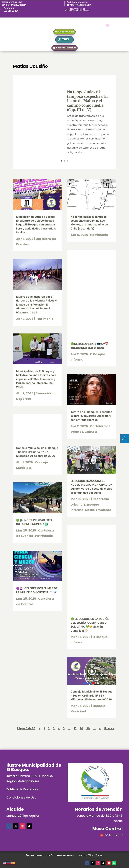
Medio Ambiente (98, 510)
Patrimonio (45, 319)
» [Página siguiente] (100, 728)
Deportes (24, 399)
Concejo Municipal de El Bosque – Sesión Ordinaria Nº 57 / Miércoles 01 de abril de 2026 (37, 452)
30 (88, 728)
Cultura (91, 432)
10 (75, 728)
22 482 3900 (113, 835)
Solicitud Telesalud (66, 48)
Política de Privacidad (23, 789)
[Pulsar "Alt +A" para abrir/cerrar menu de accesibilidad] (125, 439)
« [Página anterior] (39, 728)
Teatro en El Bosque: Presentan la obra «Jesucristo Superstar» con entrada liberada (91, 416)
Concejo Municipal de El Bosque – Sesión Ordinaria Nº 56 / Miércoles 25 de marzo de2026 (92, 695)
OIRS (66, 39)
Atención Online (66, 32)
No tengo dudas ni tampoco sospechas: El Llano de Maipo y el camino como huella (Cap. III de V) (87, 101)
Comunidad (45, 393)
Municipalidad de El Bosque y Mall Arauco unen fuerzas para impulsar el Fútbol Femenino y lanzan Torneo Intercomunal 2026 (36, 379)
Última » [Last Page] (109, 728)
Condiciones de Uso (21, 797)
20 (81, 728)
